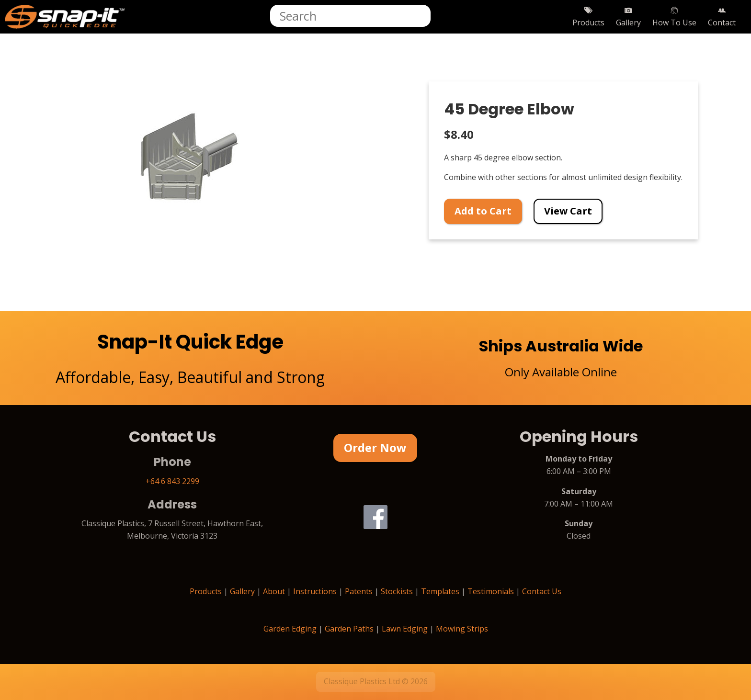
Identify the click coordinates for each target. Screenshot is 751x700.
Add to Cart (483, 211)
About (274, 591)
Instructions (315, 591)
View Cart (568, 211)
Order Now (375, 447)
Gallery (628, 17)
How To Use (674, 17)
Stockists (397, 591)
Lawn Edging (405, 629)
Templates (440, 591)
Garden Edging (290, 629)
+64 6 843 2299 (172, 481)
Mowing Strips (462, 629)
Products (588, 17)
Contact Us (542, 591)
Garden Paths (349, 629)
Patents (359, 591)
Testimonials (491, 591)
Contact (722, 17)
